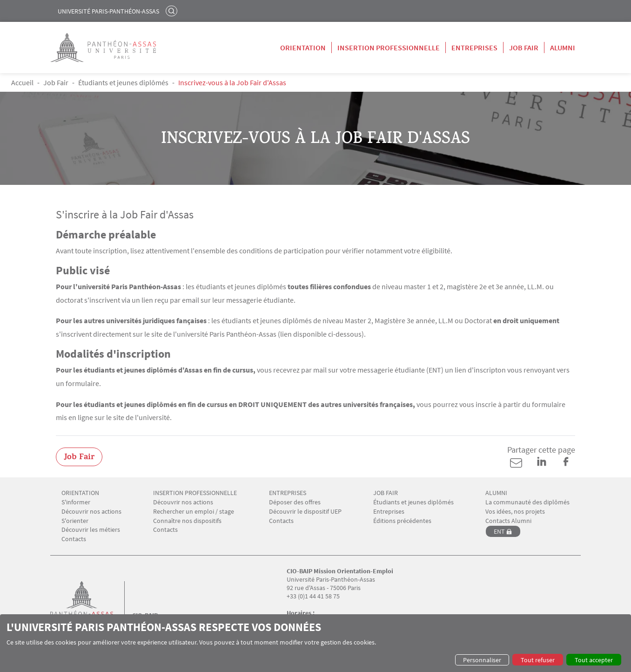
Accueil (22, 82)
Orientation (303, 48)
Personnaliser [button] (482, 660)
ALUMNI (496, 493)
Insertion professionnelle (389, 48)
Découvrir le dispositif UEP (305, 512)
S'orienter (75, 521)
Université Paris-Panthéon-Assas (108, 11)
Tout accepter (594, 660)
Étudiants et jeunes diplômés (123, 82)
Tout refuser (538, 660)
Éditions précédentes (402, 521)
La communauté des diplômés (527, 502)
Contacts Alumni (508, 521)
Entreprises (474, 48)
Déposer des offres (295, 502)
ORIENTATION (80, 493)
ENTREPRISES (288, 493)
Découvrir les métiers (91, 530)
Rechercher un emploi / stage (194, 512)
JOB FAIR (386, 493)
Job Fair (524, 48)
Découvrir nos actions (91, 512)
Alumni (563, 48)
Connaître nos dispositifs (187, 521)
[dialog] (315, 643)
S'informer (76, 502)
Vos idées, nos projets (515, 512)
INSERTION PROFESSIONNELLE (195, 493)
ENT (499, 531)
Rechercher (173, 11)
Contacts (74, 539)
